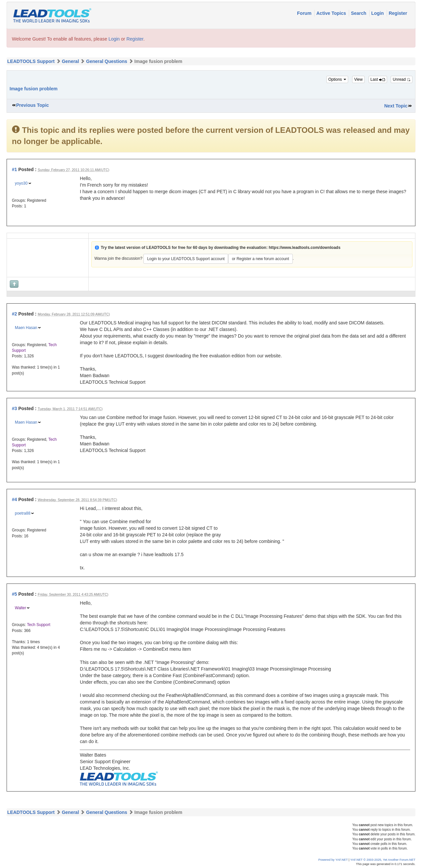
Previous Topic (32, 105)
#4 (15, 499)
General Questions (106, 61)
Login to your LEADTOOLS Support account (186, 259)
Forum (305, 13)
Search (359, 13)
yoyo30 (21, 183)
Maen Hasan (26, 328)
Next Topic (396, 106)
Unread (402, 79)
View (358, 79)
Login (378, 13)
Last (378, 79)
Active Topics (332, 13)
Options (337, 79)
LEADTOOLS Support (31, 61)
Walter (20, 608)
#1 (15, 169)
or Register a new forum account (260, 259)
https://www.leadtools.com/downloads (305, 248)
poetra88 (23, 513)
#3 (15, 408)
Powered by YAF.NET (333, 860)
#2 (15, 314)
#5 (15, 594)
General (70, 61)
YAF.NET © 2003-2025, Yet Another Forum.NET (383, 860)
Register (398, 13)
